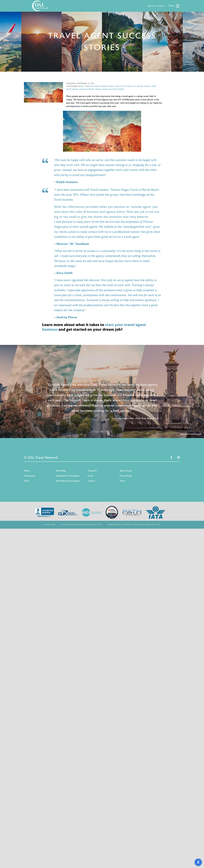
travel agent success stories (110, 89)
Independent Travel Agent (68, 476)
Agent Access (126, 471)
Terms (122, 481)
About (27, 471)
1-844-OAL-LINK (49, 525)
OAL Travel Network (40, 6)
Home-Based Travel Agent (68, 481)
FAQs (27, 481)
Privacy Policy (126, 476)
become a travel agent (102, 86)
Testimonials (30, 476)
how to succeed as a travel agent (133, 86)
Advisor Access (156, 6)
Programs (92, 471)
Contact (91, 481)
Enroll (90, 476)
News (81, 86)
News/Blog (61, 471)
